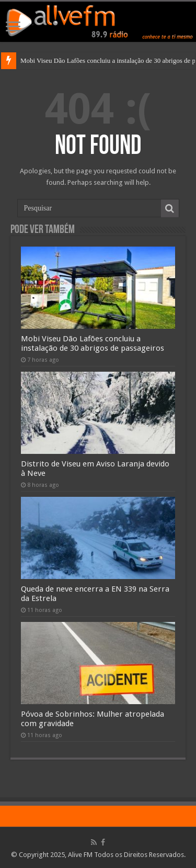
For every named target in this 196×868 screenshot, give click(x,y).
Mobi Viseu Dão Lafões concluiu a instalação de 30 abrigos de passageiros (93, 343)
